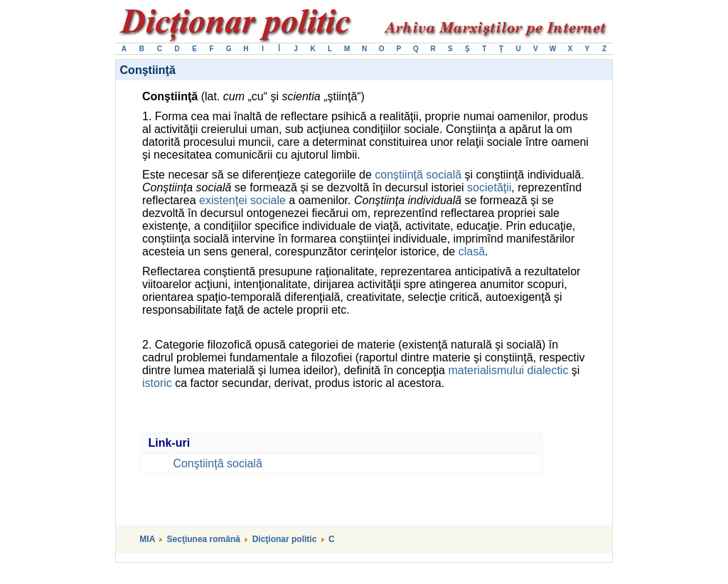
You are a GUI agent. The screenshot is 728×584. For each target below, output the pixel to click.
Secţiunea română (204, 539)
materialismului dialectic (508, 370)
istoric (157, 383)
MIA (147, 539)
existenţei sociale (242, 200)
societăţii (489, 187)
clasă (472, 251)
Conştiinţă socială (217, 463)
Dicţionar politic (285, 539)
